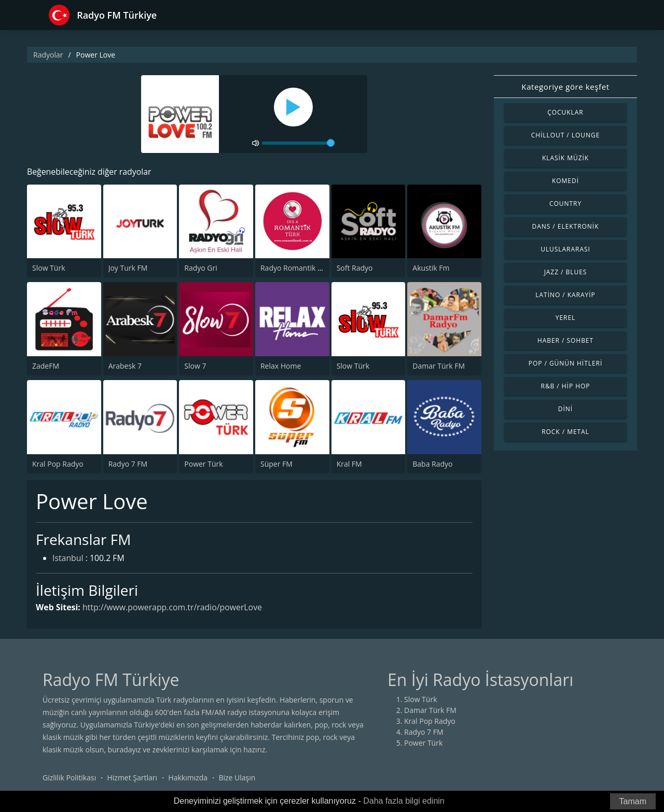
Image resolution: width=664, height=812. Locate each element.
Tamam (633, 801)
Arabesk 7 (125, 366)
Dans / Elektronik (566, 226)
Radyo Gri (201, 268)
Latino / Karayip (565, 295)
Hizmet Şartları (132, 778)
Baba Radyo (432, 464)
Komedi (565, 181)
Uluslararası (565, 249)
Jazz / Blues (566, 272)
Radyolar (48, 55)
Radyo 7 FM (128, 464)
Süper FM (276, 464)
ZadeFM (46, 366)
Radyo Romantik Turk (296, 268)
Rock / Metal (565, 432)
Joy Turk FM (128, 268)
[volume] (298, 143)
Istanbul (68, 559)
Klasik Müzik (565, 158)
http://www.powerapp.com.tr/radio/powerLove (174, 607)
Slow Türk (49, 268)
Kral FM (349, 464)
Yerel (566, 318)
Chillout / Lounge (566, 135)
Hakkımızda (188, 778)
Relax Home (281, 366)
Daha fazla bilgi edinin (404, 801)
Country (565, 204)
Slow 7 (195, 366)
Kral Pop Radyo (58, 464)
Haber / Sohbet (565, 340)
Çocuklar (565, 112)
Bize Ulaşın (237, 778)
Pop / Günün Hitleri (566, 363)
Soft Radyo (355, 268)
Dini (565, 409)
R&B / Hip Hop (566, 386)
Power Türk (203, 464)
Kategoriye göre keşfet (565, 87)
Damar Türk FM (439, 366)
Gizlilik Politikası (69, 778)
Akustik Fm (431, 268)
